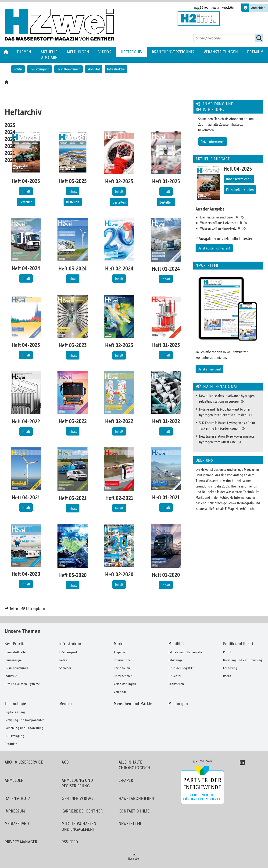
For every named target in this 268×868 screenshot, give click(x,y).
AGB (65, 762)
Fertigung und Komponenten (25, 720)
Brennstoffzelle (15, 652)
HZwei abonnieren (136, 798)
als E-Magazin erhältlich (237, 508)
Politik (18, 69)
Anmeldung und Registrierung (77, 783)
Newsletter (228, 7)
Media (215, 7)
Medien (66, 704)
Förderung (230, 668)
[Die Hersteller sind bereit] (231, 217)
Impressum (15, 811)
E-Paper (126, 780)
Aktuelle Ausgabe (49, 55)
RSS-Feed (70, 842)
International (123, 660)
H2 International (241, 497)
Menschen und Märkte (133, 704)
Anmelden (14, 780)
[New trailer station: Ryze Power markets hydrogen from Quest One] (230, 439)
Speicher (65, 668)
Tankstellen (176, 684)
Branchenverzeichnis (173, 52)
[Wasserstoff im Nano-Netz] (231, 228)
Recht (227, 676)
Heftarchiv (132, 52)
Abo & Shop (201, 7)
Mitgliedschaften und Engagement (79, 826)
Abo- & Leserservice (24, 762)
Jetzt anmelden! (209, 369)
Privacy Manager (21, 842)
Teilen (11, 609)
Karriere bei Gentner (82, 811)
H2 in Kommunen (68, 69)
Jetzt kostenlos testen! (214, 248)
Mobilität (94, 69)
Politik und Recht (238, 644)
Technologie (15, 704)
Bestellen (26, 202)
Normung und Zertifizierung (243, 660)
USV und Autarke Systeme (22, 684)
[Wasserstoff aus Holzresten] (231, 223)
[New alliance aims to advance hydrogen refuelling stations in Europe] (230, 398)
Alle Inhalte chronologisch (135, 765)
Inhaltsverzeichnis (239, 179)
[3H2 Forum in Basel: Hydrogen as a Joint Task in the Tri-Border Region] (230, 425)
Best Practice (16, 644)
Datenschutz (18, 798)
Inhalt (26, 191)
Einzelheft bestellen (240, 190)
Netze (63, 660)
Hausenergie (13, 660)
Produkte (11, 744)
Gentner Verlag (77, 798)
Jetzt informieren (213, 142)
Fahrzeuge (175, 660)
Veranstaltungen (221, 52)
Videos (105, 52)
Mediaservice (17, 824)
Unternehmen (123, 676)
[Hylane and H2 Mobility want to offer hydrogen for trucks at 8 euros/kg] (230, 412)
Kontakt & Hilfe (134, 811)
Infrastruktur (116, 69)
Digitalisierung (15, 712)
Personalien (122, 668)
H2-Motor (175, 676)
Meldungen (78, 52)
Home (6, 52)
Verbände (120, 692)
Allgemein (121, 652)
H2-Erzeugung (39, 69)
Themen (24, 52)
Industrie (11, 676)
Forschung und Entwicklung (24, 728)
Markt (119, 644)
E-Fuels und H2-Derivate (185, 652)
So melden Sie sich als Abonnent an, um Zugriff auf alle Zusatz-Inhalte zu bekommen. (226, 124)
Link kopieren (33, 609)
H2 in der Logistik (181, 668)
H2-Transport (68, 652)
